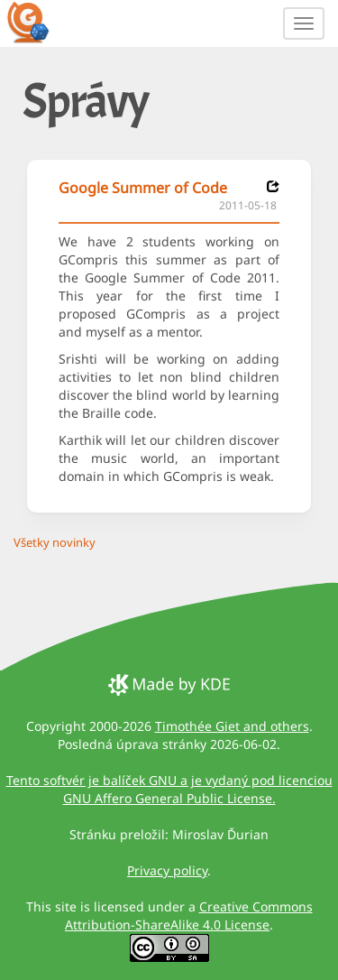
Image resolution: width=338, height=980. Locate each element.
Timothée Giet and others (232, 726)
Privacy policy (167, 870)
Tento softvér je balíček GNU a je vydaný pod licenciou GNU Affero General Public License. (169, 789)
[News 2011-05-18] (273, 186)
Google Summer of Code (143, 188)
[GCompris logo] (39, 22)
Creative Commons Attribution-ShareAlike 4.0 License (189, 915)
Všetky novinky (55, 542)
